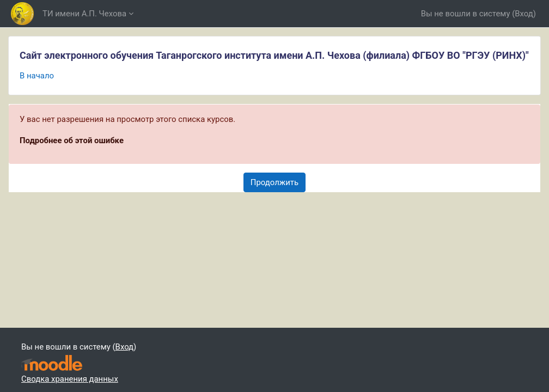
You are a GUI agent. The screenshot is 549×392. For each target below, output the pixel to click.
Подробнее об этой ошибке (72, 140)
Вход (524, 14)
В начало (37, 76)
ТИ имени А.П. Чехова (84, 14)
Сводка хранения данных (70, 379)
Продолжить (274, 182)
